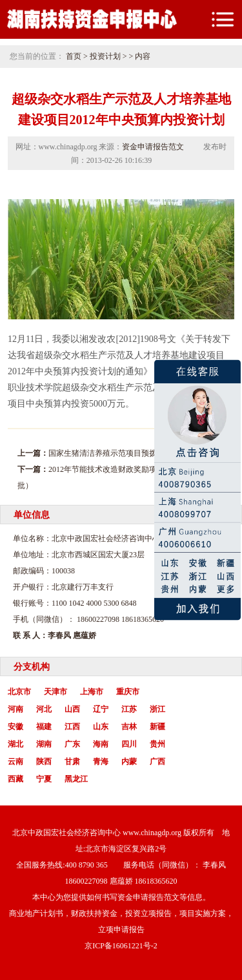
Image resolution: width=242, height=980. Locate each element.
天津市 (55, 692)
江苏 (129, 709)
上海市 (92, 692)
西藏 (15, 779)
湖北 (15, 744)
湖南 (44, 744)
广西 (157, 762)
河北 (44, 709)
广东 (72, 744)
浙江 (157, 709)
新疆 (157, 727)
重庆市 (128, 692)
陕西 (44, 762)
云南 (15, 762)
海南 (101, 744)
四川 (129, 744)
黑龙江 (76, 779)
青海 (101, 762)
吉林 (129, 727)
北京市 (19, 692)
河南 (15, 709)
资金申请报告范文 (153, 147)
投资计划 (105, 56)
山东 (101, 727)
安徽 (15, 727)
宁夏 (44, 779)
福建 (44, 727)
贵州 (157, 744)
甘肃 (72, 762)
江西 (72, 727)
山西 (72, 709)
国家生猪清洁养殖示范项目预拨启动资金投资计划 (134, 453)
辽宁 (101, 709)
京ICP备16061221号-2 (121, 946)
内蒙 (129, 762)
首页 (74, 56)
